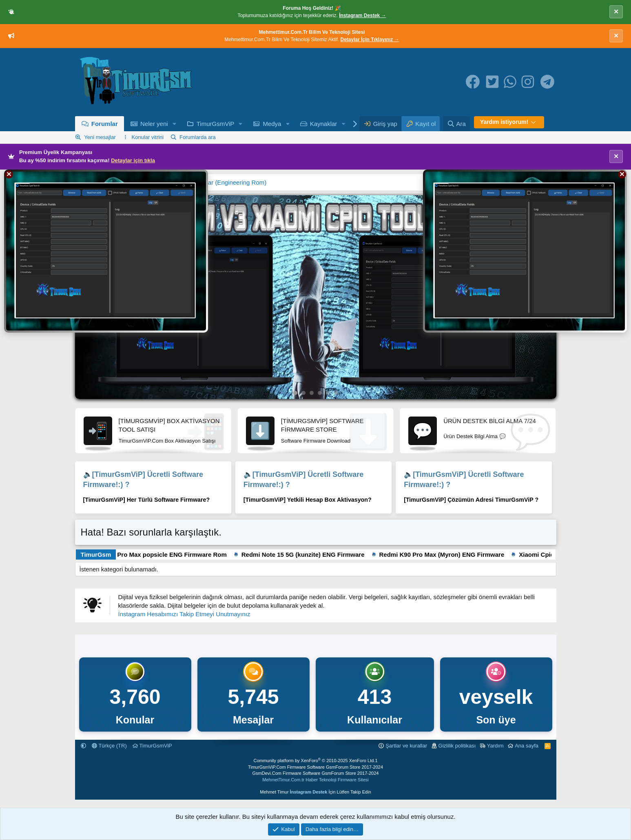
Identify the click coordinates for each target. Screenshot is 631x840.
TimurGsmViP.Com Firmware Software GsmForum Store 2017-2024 (315, 767)
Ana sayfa (527, 746)
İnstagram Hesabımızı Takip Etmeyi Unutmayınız (184, 614)
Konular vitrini (147, 137)
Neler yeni (154, 124)
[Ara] (456, 124)
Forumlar (105, 124)
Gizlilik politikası (457, 746)
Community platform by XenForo (314, 761)
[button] (174, 124)
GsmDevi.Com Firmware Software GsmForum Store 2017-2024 (316, 773)
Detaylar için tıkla (133, 160)
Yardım (495, 746)
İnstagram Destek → (362, 15)
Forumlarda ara (198, 137)
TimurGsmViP (216, 124)
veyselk (496, 697)
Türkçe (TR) (109, 746)
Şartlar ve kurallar (406, 746)
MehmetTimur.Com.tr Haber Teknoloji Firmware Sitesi (315, 780)
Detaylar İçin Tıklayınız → (370, 40)
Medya (272, 124)
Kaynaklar (324, 124)
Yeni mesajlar (100, 137)
